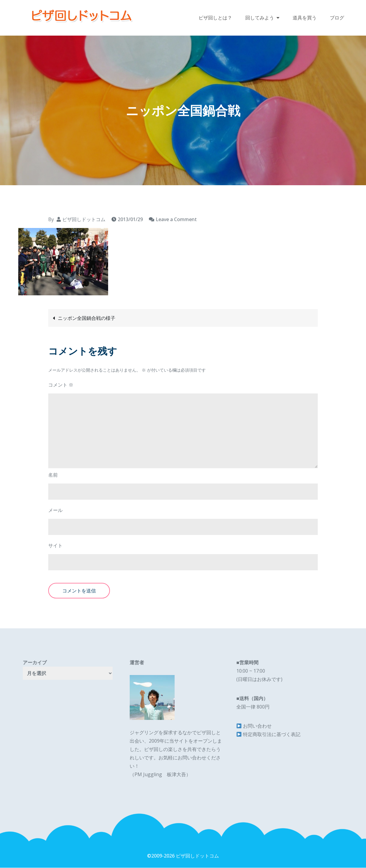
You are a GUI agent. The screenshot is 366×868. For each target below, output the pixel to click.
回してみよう (260, 18)
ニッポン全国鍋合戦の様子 (87, 318)
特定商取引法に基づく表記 (272, 735)
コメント (61, 385)
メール (55, 511)
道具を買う (305, 18)
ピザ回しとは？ (215, 18)
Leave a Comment (176, 220)
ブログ (337, 18)
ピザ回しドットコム (84, 220)
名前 (53, 475)
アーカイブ (35, 663)
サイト (55, 546)
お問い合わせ (257, 726)
